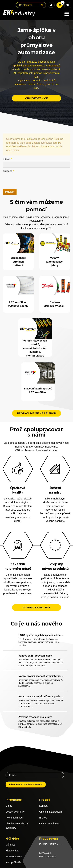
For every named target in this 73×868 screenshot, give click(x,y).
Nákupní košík (13, 862)
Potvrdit (10, 192)
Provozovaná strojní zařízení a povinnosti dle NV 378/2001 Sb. (41, 696)
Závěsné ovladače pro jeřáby (35, 717)
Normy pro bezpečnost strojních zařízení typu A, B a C (41, 676)
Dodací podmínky (15, 812)
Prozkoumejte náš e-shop (37, 413)
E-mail (7, 159)
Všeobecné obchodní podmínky (17, 826)
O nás (9, 806)
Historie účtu (12, 851)
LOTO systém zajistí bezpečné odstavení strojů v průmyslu (41, 635)
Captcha (8, 171)
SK (67, 5)
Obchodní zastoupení (51, 812)
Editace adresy (14, 856)
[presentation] (29, 180)
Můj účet (10, 845)
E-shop (43, 818)
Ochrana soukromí (49, 824)
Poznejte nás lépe (36, 607)
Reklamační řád (14, 818)
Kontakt (43, 806)
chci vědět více (36, 98)
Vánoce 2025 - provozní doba (35, 656)
